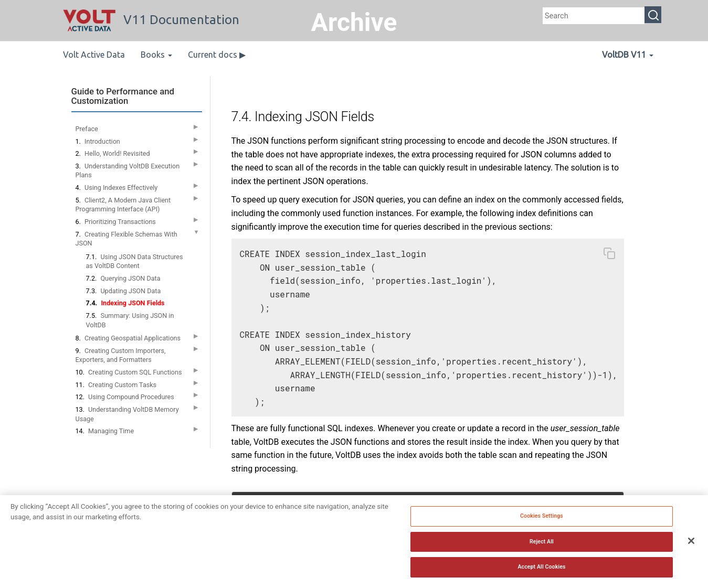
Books (156, 55)
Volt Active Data (94, 55)
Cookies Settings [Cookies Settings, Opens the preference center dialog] (542, 517)
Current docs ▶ (217, 55)
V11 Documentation (151, 20)
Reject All (542, 543)
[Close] (691, 542)
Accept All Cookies (541, 568)
